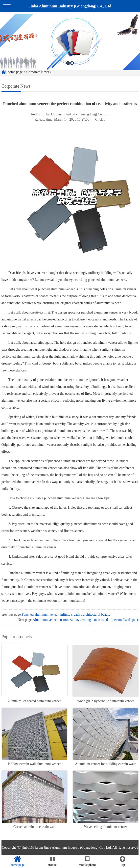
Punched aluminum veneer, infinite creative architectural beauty (66, 615)
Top (123, 861)
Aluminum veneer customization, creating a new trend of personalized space (86, 620)
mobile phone (88, 861)
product (53, 861)
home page (18, 861)
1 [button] (68, 70)
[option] (70, 50)
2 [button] (72, 70)
